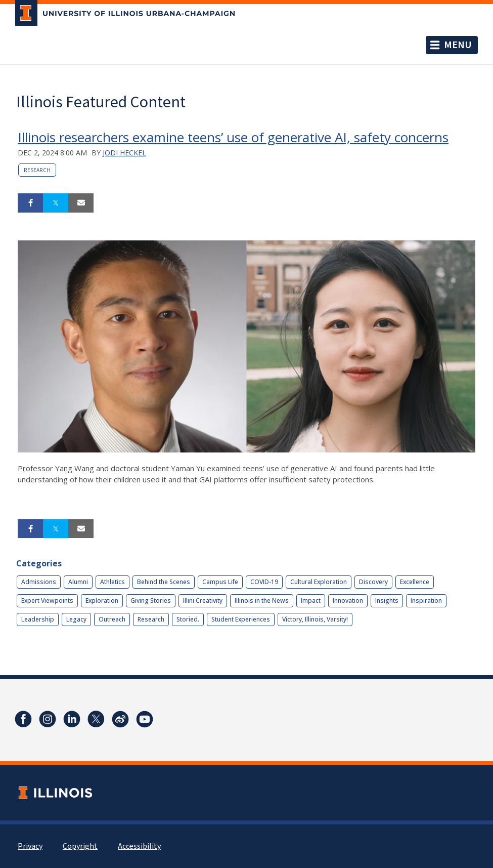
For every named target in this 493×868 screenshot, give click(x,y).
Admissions (39, 582)
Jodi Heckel (124, 153)
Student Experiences (241, 619)
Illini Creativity (203, 601)
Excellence (415, 582)
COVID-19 (264, 582)
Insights (387, 601)
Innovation (348, 601)
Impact (311, 601)
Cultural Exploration (319, 582)
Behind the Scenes (164, 582)
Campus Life (220, 582)
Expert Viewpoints (47, 601)
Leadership (38, 619)
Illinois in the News (262, 601)
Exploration (102, 601)
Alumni (78, 582)
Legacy (76, 619)
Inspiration (426, 601)
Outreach (112, 619)
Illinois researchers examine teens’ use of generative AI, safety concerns (233, 137)
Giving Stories (151, 601)
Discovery (373, 582)
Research (37, 170)
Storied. (188, 619)
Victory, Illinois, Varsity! (315, 619)
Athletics (113, 582)
